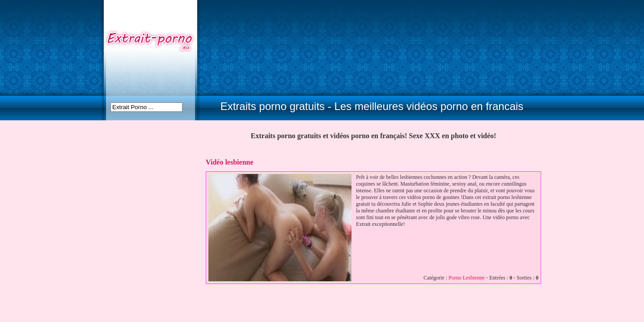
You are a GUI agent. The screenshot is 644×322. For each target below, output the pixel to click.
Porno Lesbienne (467, 278)
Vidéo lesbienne (230, 162)
